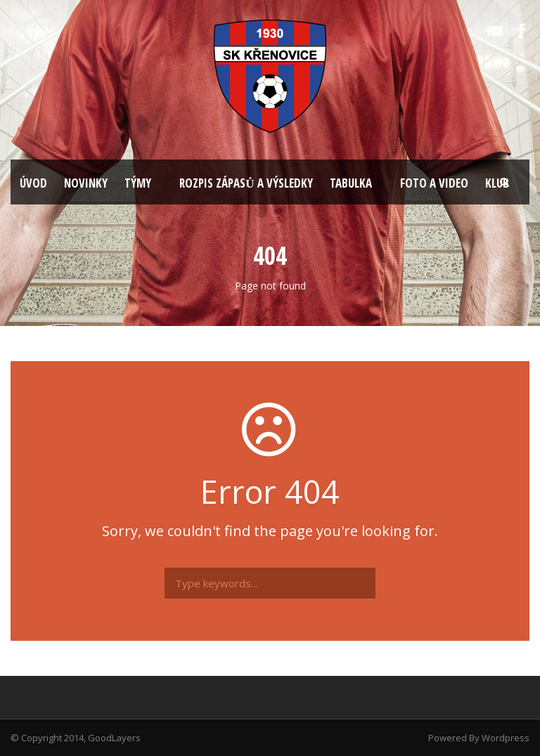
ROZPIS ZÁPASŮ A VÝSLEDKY (246, 183)
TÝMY (138, 183)
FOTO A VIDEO (434, 183)
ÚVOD (33, 183)
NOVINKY (86, 183)
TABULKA (351, 183)
